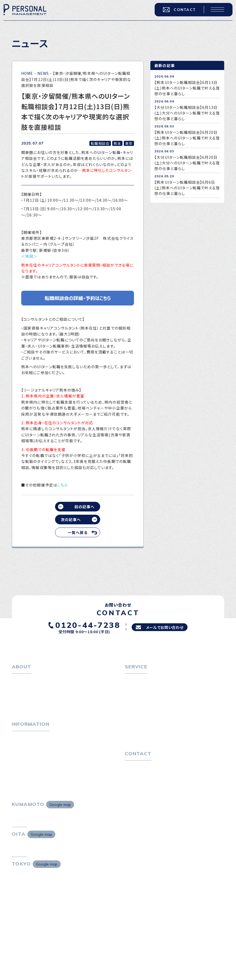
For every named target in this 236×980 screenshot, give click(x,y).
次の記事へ (71, 520)
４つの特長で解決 (144, 736)
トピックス (21, 746)
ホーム (18, 680)
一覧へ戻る (78, 532)
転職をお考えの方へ (142, 680)
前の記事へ (84, 507)
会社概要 (23, 698)
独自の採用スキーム (146, 745)
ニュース (19, 764)
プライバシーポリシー (144, 793)
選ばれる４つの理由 (146, 727)
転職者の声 (138, 707)
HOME (27, 73)
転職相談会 (138, 698)
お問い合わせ (137, 784)
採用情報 (23, 707)
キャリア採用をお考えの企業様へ (154, 718)
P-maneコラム (25, 755)
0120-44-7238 (82, 624)
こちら (62, 485)
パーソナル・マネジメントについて (41, 689)
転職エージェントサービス (151, 689)
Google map (60, 826)
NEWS (43, 73)
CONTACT (175, 14)
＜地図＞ (29, 256)
